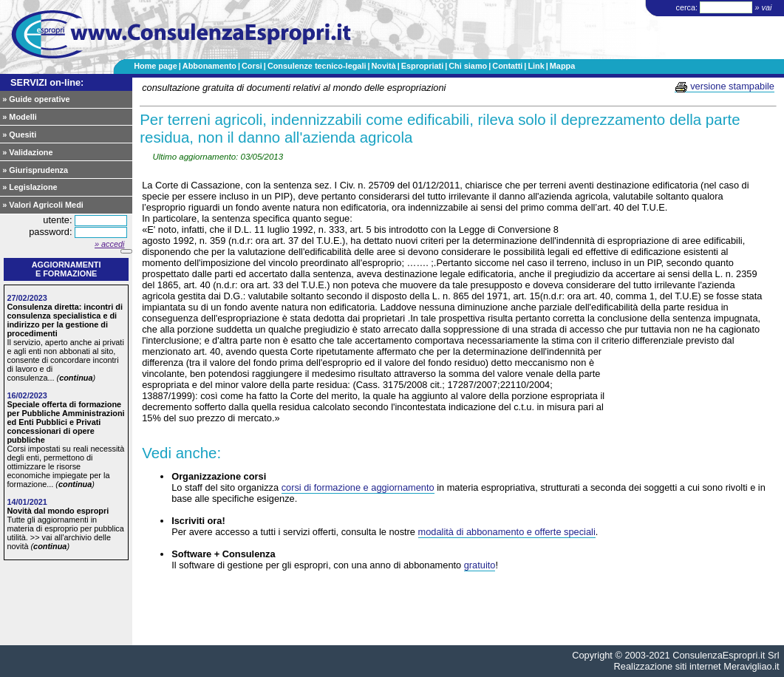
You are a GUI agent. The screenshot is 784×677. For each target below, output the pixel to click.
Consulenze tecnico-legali (317, 66)
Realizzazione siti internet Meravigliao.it (697, 666)
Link (536, 66)
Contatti (507, 66)
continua (76, 378)
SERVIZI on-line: (47, 82)
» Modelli (20, 117)
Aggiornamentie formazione (67, 269)
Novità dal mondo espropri (58, 511)
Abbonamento (209, 66)
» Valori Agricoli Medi (43, 205)
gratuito (480, 565)
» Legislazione (30, 187)
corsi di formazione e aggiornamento (358, 487)
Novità (383, 66)
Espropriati (422, 66)
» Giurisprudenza (35, 170)
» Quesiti (19, 135)
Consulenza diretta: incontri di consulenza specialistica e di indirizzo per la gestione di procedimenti (65, 320)
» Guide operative (36, 99)
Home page (156, 66)
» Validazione (27, 152)
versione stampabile (725, 86)
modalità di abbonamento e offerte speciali (507, 532)
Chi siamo (468, 66)
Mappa (562, 66)
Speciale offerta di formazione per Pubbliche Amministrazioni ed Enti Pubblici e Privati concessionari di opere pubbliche (65, 422)
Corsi (252, 66)
